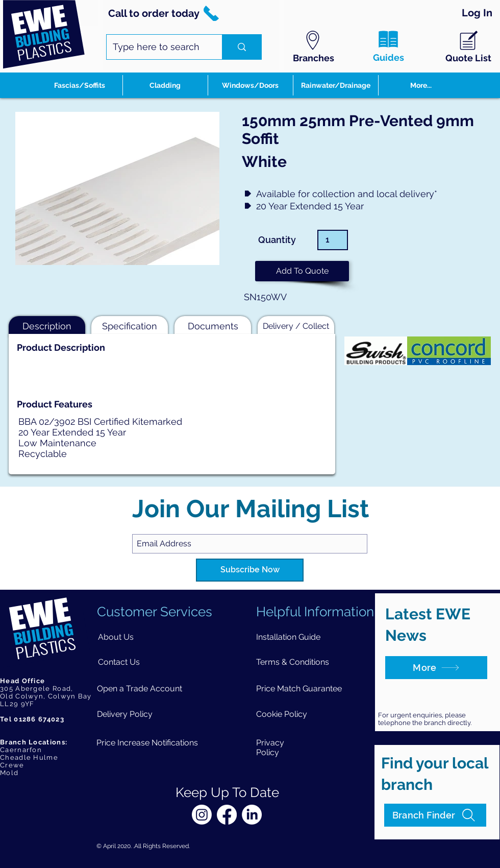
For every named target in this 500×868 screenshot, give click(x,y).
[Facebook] (227, 815)
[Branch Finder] (435, 815)
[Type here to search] (157, 47)
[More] (436, 668)
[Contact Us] (119, 662)
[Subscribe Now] (250, 570)
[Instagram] (202, 815)
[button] (302, 271)
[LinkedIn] (252, 815)
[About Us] (116, 637)
